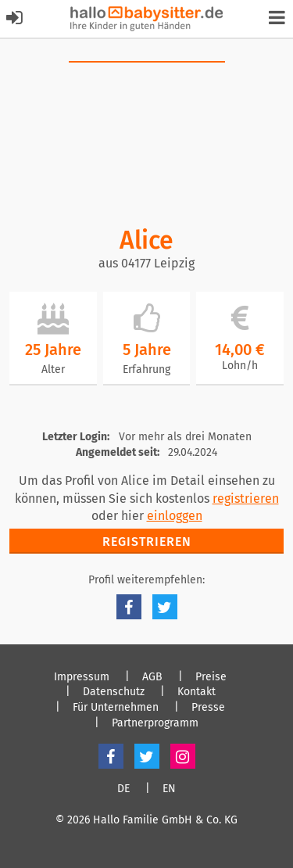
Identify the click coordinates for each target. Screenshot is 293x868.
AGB (152, 677)
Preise (211, 677)
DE (123, 789)
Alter (53, 369)
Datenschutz (114, 692)
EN (169, 789)
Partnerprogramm (155, 723)
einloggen (175, 516)
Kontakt (197, 692)
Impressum (82, 677)
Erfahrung (146, 369)
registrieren (246, 499)
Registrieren (147, 542)
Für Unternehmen (116, 708)
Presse (208, 708)
